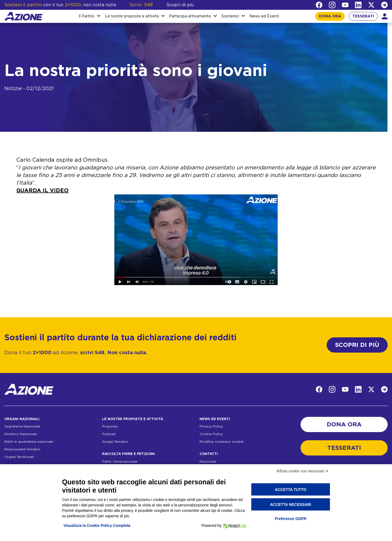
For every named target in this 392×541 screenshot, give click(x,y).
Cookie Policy (211, 434)
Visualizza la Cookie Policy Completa (97, 525)
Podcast (109, 434)
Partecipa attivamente (190, 16)
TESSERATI (363, 16)
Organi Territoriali (19, 457)
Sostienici (230, 16)
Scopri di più (180, 5)
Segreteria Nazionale (22, 426)
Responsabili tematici (22, 449)
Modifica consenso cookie (222, 442)
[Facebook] (319, 5)
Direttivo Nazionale (21, 434)
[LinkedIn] (358, 5)
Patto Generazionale (120, 461)
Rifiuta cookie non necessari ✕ (303, 471)
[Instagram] (332, 5)
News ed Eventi (264, 16)
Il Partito (87, 16)
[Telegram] (384, 5)
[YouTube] (345, 5)
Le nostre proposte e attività (132, 16)
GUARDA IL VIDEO (42, 191)
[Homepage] (23, 16)
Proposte (110, 426)
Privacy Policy (211, 426)
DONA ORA (330, 16)
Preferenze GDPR (290, 519)
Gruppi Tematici (115, 442)
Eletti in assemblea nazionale (29, 442)
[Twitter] (371, 5)
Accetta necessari (291, 505)
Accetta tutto (291, 490)
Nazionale (208, 461)
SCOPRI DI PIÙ (357, 345)
